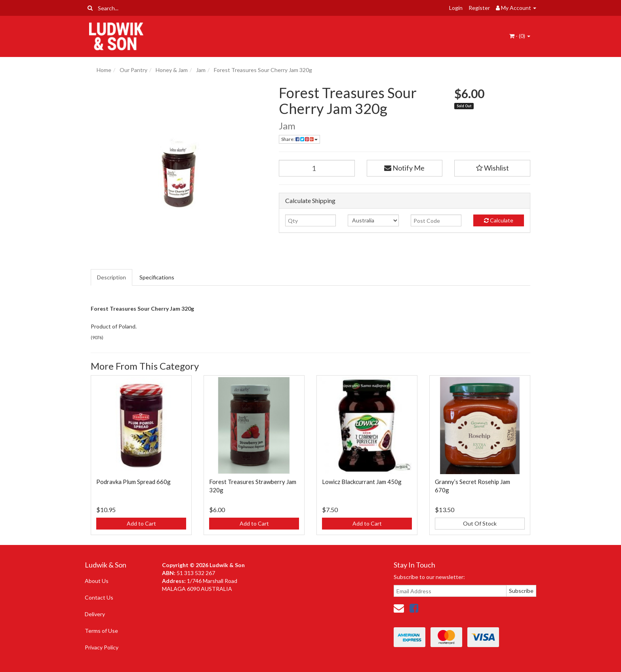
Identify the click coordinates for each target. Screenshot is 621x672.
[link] (414, 608)
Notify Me (404, 168)
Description (111, 277)
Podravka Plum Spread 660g (133, 482)
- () (520, 36)
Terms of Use (101, 631)
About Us (97, 581)
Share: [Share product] (299, 139)
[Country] (373, 220)
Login (456, 8)
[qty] (310, 220)
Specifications (157, 277)
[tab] (112, 277)
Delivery (95, 614)
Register (479, 8)
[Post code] (436, 220)
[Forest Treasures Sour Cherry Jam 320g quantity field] (317, 168)
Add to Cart (141, 523)
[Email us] (399, 608)
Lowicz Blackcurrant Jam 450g (362, 482)
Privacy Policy (102, 647)
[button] (492, 168)
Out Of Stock (480, 523)
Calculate (499, 220)
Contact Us (99, 597)
